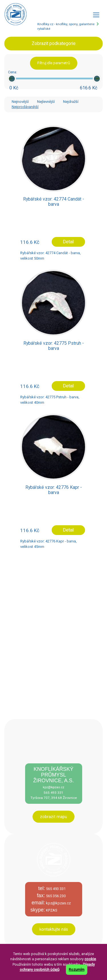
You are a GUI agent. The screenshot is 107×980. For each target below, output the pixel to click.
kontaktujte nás (54, 929)
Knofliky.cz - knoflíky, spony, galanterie (66, 24)
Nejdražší (71, 102)
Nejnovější (20, 102)
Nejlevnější (46, 102)
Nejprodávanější (25, 107)
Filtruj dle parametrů (54, 63)
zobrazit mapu (53, 817)
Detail (68, 242)
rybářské (44, 29)
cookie (90, 959)
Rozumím (77, 970)
